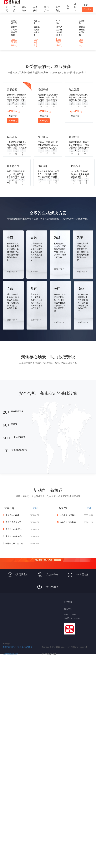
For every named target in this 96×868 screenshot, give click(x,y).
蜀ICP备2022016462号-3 (13, 647)
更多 (35, 508)
